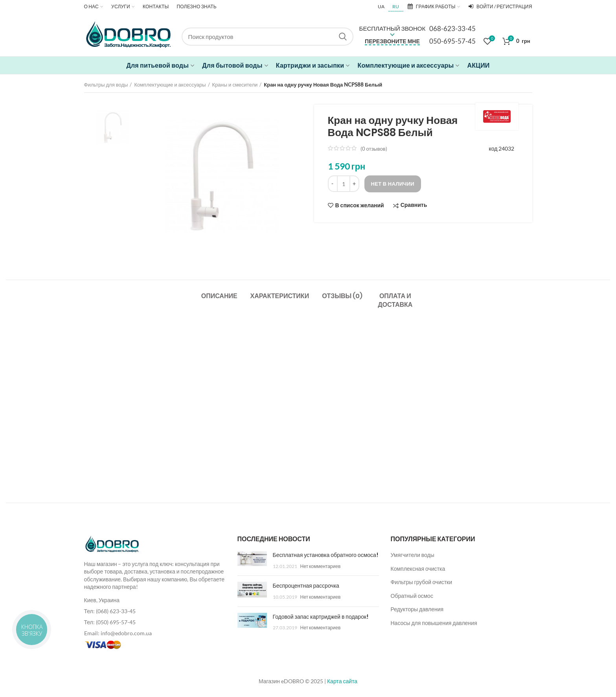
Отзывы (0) (342, 296)
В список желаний (360, 205)
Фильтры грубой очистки (422, 582)
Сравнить (414, 205)
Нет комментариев (321, 566)
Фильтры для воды (106, 85)
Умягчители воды (413, 555)
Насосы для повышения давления (434, 623)
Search (343, 37)
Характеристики (280, 296)
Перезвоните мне (392, 41)
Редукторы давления (417, 609)
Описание (219, 296)
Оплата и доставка (395, 300)
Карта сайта (342, 681)
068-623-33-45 (452, 29)
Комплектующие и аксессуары (170, 85)
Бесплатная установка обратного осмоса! (325, 555)
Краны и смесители (235, 85)
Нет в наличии (393, 184)
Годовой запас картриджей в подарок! (321, 617)
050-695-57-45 (452, 41)
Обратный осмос (412, 596)
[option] (113, 127)
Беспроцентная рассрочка (306, 586)
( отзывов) (374, 149)
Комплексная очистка (418, 569)
